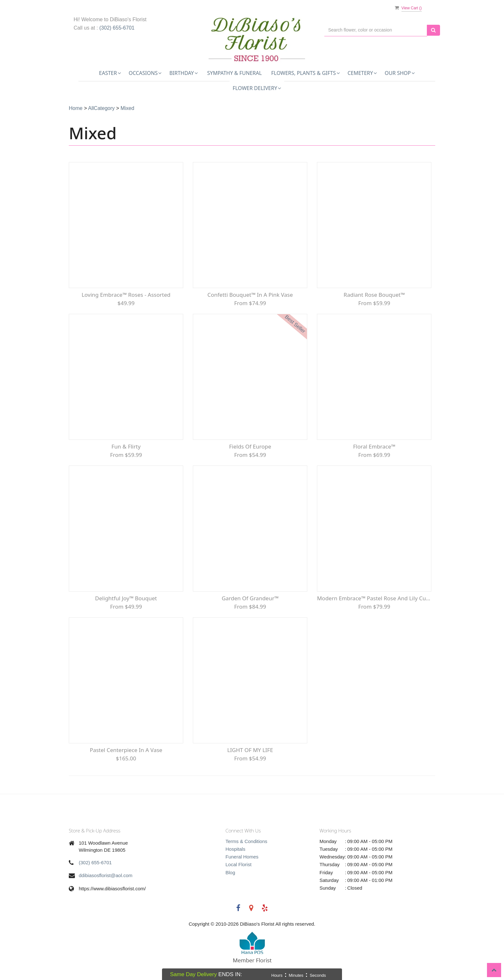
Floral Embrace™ (374, 446)
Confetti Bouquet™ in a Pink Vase (250, 295)
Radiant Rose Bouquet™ (374, 295)
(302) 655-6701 (117, 28)
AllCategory (101, 108)
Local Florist (239, 864)
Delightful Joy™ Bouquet (126, 598)
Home (76, 108)
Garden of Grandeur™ (250, 598)
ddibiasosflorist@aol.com (106, 875)
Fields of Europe (250, 446)
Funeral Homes (242, 857)
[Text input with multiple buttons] (376, 30)
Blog (230, 872)
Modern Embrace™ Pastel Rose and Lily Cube (374, 598)
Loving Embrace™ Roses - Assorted (126, 295)
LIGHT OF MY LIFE (250, 750)
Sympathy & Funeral (235, 73)
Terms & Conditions (247, 841)
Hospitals (236, 849)
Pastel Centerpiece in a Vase (126, 750)
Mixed (127, 108)
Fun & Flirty (126, 446)
